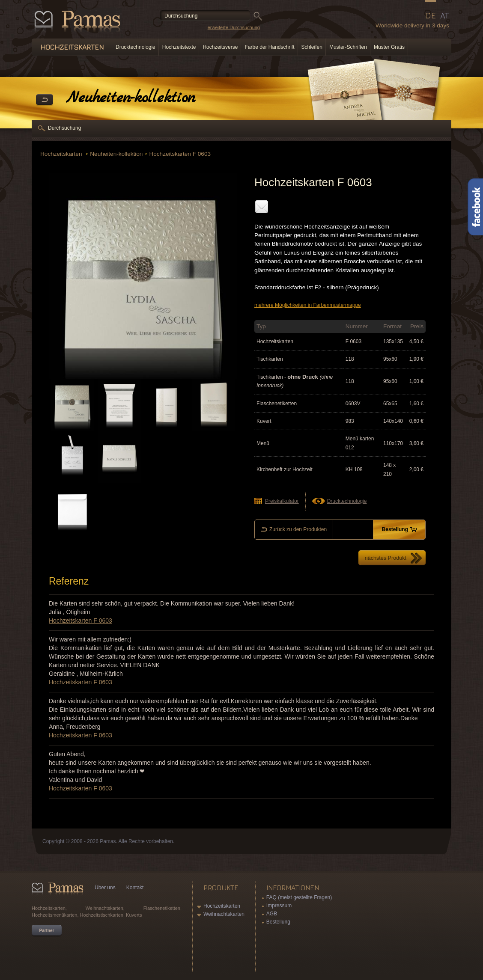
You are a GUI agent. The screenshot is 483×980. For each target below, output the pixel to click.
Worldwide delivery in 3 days (412, 25)
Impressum (279, 906)
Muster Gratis (389, 47)
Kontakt (135, 888)
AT (445, 15)
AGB (272, 914)
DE (431, 15)
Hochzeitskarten (62, 154)
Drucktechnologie (136, 47)
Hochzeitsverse (220, 47)
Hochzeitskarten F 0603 (180, 154)
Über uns (105, 888)
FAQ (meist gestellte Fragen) (299, 897)
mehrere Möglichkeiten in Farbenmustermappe (308, 305)
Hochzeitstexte (179, 47)
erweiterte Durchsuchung (234, 27)
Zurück (45, 100)
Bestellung (278, 922)
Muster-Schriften (348, 47)
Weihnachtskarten (224, 914)
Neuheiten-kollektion (116, 154)
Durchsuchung (64, 128)
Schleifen (312, 47)
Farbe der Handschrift (269, 47)
